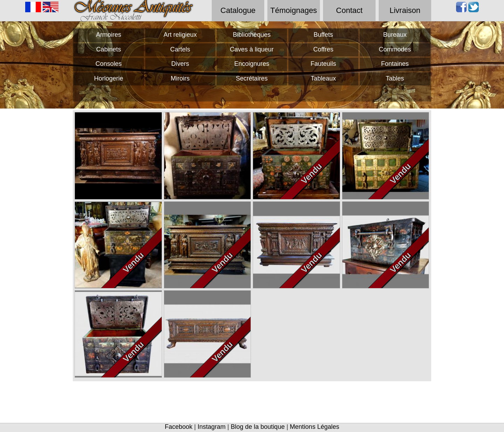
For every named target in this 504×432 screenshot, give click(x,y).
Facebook (179, 427)
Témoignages (293, 10)
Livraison (405, 10)
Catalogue (238, 10)
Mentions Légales (314, 427)
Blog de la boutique (258, 427)
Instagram (212, 427)
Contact (349, 10)
